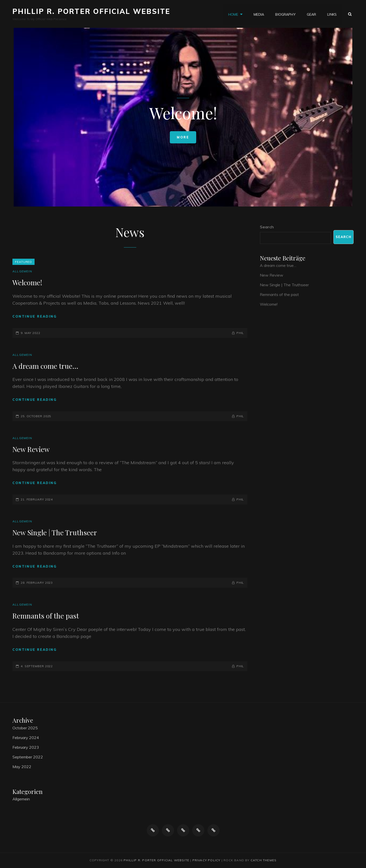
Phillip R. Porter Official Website (91, 11)
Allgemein (22, 271)
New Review (31, 449)
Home (233, 14)
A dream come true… (45, 366)
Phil (240, 333)
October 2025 (25, 728)
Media (259, 14)
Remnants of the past (46, 616)
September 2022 (28, 757)
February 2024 (26, 738)
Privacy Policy (206, 860)
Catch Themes (264, 860)
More (183, 137)
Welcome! (27, 282)
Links (332, 14)
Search (267, 227)
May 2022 (22, 767)
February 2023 (26, 747)
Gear (312, 14)
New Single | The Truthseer (55, 532)
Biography (285, 14)
